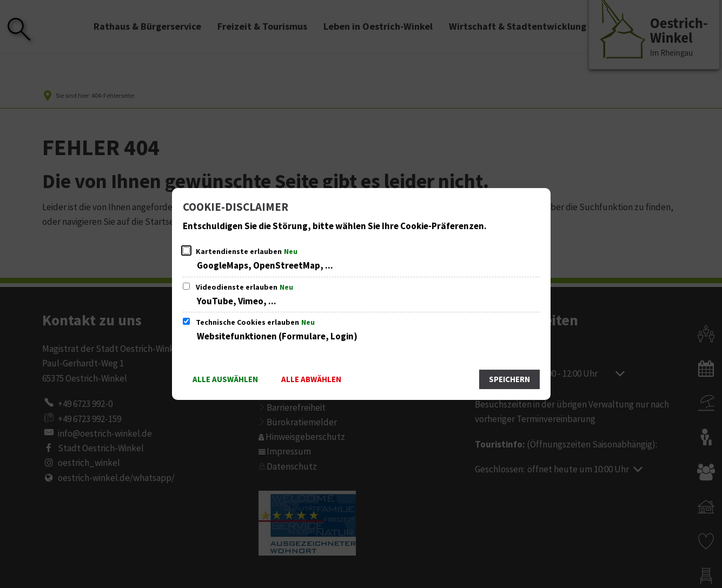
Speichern (509, 380)
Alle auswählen (225, 380)
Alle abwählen (311, 380)
